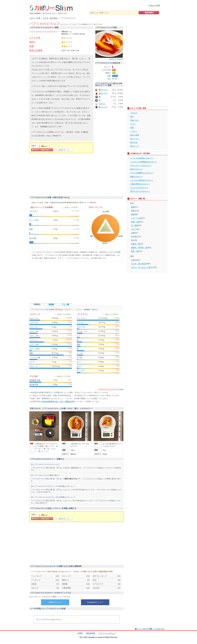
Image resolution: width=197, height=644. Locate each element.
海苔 (132, 128)
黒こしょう (103, 107)
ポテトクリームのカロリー (141, 165)
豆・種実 (135, 225)
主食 (133, 260)
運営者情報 (91, 633)
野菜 (133, 211)
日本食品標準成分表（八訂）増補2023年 (58, 401)
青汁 (132, 117)
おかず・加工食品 (138, 264)
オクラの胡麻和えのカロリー (142, 173)
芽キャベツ (135, 146)
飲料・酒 (135, 251)
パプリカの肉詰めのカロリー (142, 158)
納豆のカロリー (136, 169)
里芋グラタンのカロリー (140, 191)
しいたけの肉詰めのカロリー (142, 180)
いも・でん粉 (136, 218)
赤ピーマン (103, 93)
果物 (133, 214)
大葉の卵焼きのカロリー (140, 184)
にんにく (102, 103)
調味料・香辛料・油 (139, 248)
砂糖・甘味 (136, 222)
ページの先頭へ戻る (158, 629)
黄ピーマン (103, 90)
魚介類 (134, 236)
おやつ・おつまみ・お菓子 (142, 267)
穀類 (133, 207)
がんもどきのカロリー (139, 188)
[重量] (35, 146)
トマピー (134, 131)
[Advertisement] (52, 175)
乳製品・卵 (136, 244)
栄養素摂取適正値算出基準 (109, 389)
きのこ (134, 229)
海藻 (133, 233)
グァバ (133, 124)
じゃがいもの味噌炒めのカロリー (144, 162)
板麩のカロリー (136, 177)
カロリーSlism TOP (143, 629)
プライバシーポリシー (107, 633)
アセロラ (134, 113)
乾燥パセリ (135, 120)
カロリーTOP (155, 5)
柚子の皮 (134, 142)
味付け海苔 (135, 135)
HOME (80, 633)
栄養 (31, 46)
